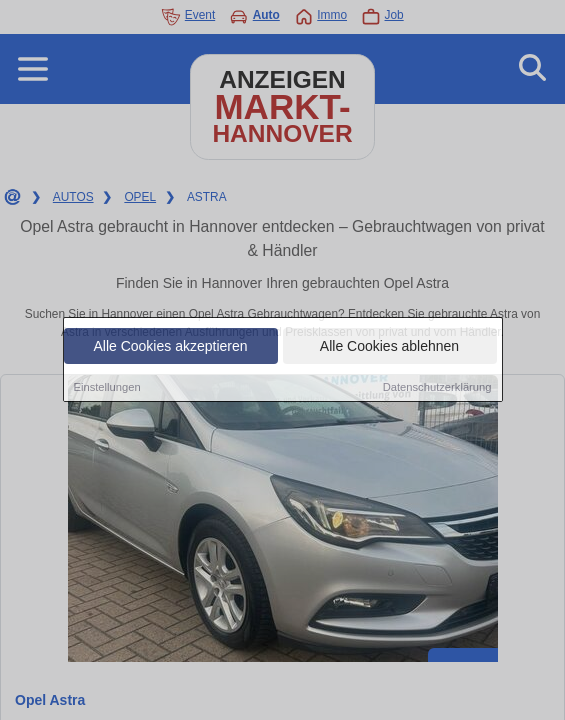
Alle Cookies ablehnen (389, 347)
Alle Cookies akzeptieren (170, 347)
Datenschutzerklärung (437, 388)
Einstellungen (107, 388)
